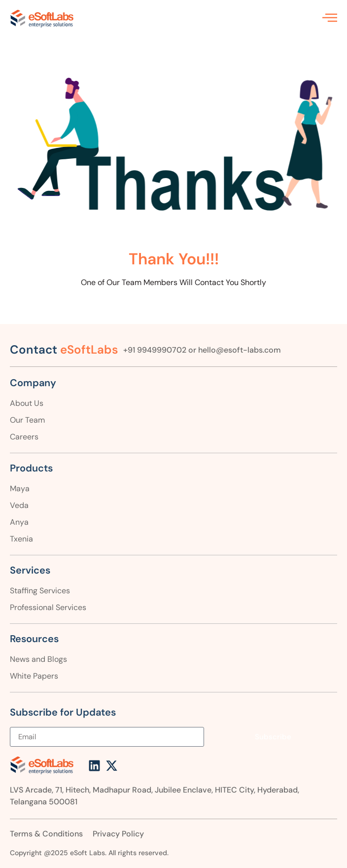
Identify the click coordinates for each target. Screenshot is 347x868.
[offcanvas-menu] (330, 18)
